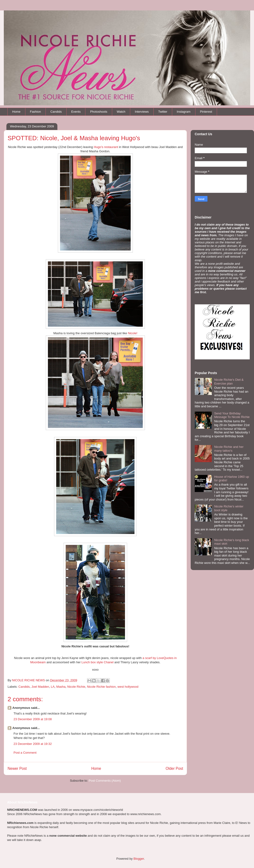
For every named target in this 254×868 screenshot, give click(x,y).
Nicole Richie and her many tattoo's (229, 449)
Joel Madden (40, 687)
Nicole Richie (76, 687)
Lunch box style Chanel (98, 662)
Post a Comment (25, 753)
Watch (121, 112)
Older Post (174, 768)
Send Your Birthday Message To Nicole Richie (232, 415)
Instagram (184, 112)
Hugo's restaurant (106, 147)
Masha (61, 687)
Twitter (163, 112)
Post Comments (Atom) (105, 781)
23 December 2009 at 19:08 (33, 719)
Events (76, 112)
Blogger (139, 859)
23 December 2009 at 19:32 (33, 744)
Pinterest (206, 112)
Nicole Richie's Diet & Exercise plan (229, 382)
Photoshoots (99, 112)
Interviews (142, 112)
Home (16, 112)
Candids (56, 112)
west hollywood (128, 687)
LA (53, 687)
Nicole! (133, 333)
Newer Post (17, 768)
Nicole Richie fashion (101, 687)
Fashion (35, 112)
